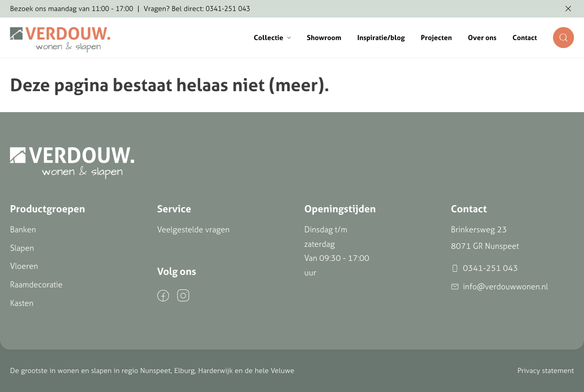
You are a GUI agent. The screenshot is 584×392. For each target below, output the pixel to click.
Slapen (22, 248)
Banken (23, 229)
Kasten (22, 303)
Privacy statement (546, 370)
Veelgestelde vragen (193, 229)
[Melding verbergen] (568, 9)
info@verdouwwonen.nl (499, 287)
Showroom (324, 38)
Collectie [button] (272, 38)
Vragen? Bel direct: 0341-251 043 (197, 9)
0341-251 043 (484, 268)
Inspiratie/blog (381, 38)
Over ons (482, 38)
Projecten (436, 38)
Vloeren (24, 266)
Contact (525, 38)
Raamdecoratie (36, 284)
